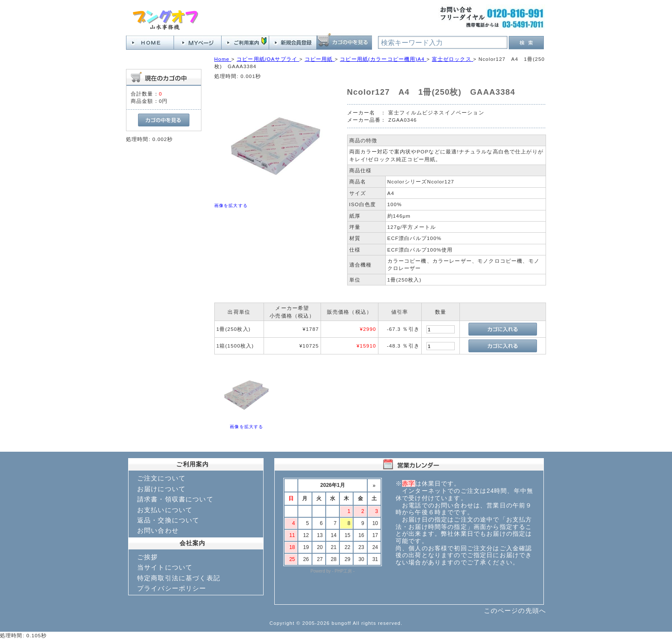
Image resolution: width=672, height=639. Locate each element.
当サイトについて (165, 567)
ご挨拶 (147, 557)
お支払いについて (165, 510)
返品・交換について (168, 520)
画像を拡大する (231, 205)
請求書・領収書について (175, 499)
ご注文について (161, 478)
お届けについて (161, 489)
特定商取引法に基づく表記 (179, 578)
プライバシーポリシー (172, 588)
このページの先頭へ (515, 610)
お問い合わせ (158, 530)
